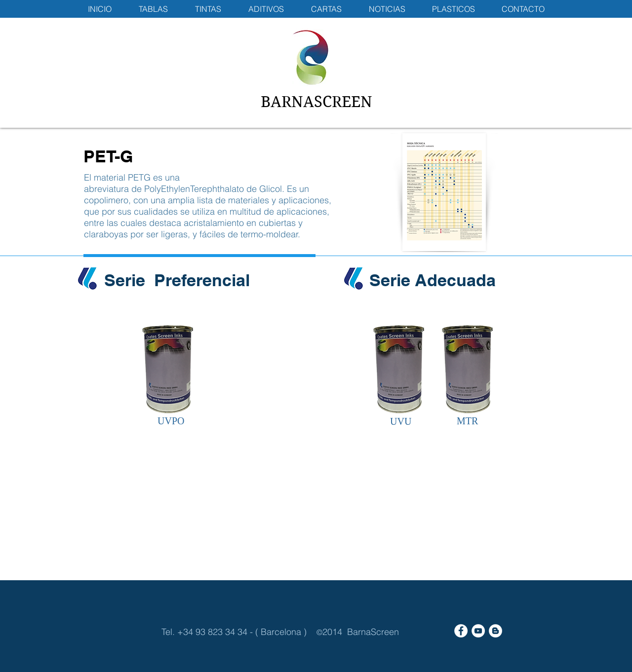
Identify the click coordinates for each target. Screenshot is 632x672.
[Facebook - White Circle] (461, 631)
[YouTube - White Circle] (478, 631)
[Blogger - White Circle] (495, 631)
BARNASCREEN (316, 102)
